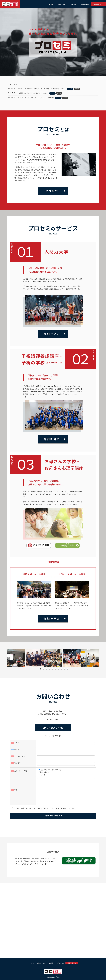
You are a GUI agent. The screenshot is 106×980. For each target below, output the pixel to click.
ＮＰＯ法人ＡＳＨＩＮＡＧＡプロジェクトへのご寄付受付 (36, 98)
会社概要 (74, 4)
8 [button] (62, 669)
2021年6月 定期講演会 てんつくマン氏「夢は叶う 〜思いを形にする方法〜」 (42, 89)
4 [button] (50, 669)
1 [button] (41, 669)
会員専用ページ (98, 4)
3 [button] (47, 669)
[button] (8, 659)
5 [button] (53, 669)
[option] (16, 658)
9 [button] (65, 669)
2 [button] (44, 669)
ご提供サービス (62, 4)
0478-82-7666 (53, 728)
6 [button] (56, 669)
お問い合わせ (85, 4)
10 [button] (68, 669)
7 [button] (59, 669)
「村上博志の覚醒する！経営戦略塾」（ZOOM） (33, 93)
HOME (51, 4)
